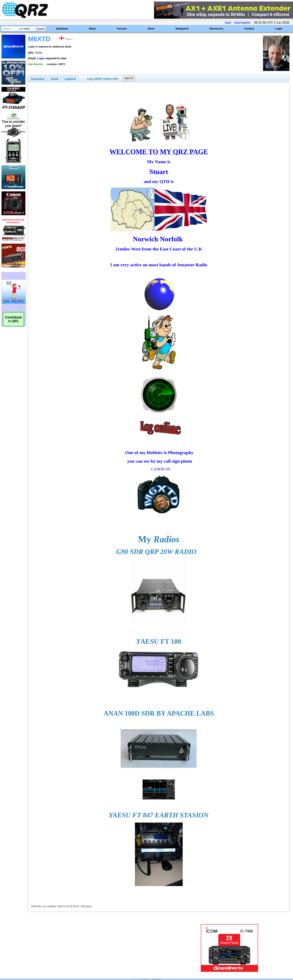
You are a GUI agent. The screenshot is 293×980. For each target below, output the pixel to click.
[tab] (38, 79)
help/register (242, 23)
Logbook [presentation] (70, 79)
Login (279, 29)
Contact (249, 29)
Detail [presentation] (54, 79)
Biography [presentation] (38, 79)
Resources (216, 29)
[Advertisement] (101, 940)
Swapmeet (182, 29)
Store (151, 29)
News (92, 29)
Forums (122, 29)
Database (62, 29)
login (228, 23)
